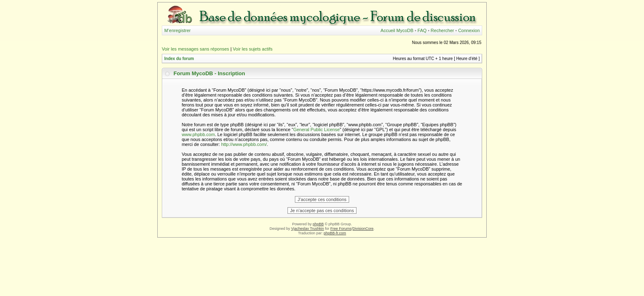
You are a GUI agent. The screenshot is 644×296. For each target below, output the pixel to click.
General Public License (316, 129)
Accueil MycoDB (397, 30)
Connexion (469, 30)
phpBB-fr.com (335, 233)
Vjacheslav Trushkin (308, 229)
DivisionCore (363, 229)
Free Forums (341, 229)
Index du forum (179, 59)
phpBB (318, 224)
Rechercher (443, 30)
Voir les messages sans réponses (195, 49)
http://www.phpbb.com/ (244, 144)
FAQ (422, 30)
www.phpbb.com (198, 134)
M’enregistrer (177, 30)
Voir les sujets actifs (253, 49)
